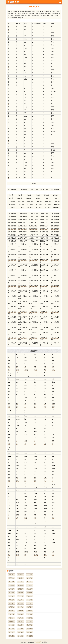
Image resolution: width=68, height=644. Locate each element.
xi (35, 530)
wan (26, 527)
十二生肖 (12, 632)
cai (45, 364)
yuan (53, 542)
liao (17, 444)
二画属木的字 (23, 216)
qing (35, 487)
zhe (45, 552)
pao (17, 478)
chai (9, 370)
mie (45, 456)
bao (35, 357)
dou (17, 391)
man (9, 453)
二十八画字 (38, 207)
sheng (45, 505)
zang (53, 545)
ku (53, 431)
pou (9, 484)
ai (17, 354)
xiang (9, 533)
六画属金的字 (12, 229)
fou (17, 401)
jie (44, 422)
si (35, 512)
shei (26, 505)
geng (53, 404)
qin (25, 487)
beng (9, 360)
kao (53, 428)
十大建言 (12, 611)
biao (35, 360)
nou (9, 471)
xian (53, 530)
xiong (53, 533)
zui (8, 564)
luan (45, 447)
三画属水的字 (33, 219)
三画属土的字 (55, 219)
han (9, 413)
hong (17, 416)
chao (35, 370)
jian (17, 422)
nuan (35, 471)
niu (45, 468)
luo (25, 450)
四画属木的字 (23, 223)
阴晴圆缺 (12, 607)
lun (17, 450)
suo (45, 515)
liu (53, 444)
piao (17, 481)
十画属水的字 (33, 241)
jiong (17, 425)
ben (53, 357)
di (52, 385)
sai (17, 499)
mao (26, 453)
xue (35, 536)
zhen (9, 555)
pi (52, 478)
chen (53, 370)
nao (35, 462)
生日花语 (21, 614)
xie (25, 533)
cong (17, 379)
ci (8, 379)
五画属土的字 (55, 226)
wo (17, 530)
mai (53, 450)
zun (17, 564)
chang (26, 370)
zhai (9, 552)
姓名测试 (12, 575)
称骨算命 (21, 607)
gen (45, 404)
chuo (53, 376)
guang (9, 410)
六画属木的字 (23, 229)
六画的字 (55, 195)
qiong (45, 487)
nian (45, 465)
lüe (8, 450)
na (53, 459)
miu (17, 459)
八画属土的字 (55, 235)
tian (17, 521)
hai (53, 410)
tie (35, 521)
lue (53, 447)
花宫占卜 (30, 603)
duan (35, 391)
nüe (45, 471)
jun (8, 428)
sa (8, 499)
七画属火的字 (44, 232)
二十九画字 (47, 207)
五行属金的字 (12, 189)
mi (17, 456)
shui (9, 512)
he (35, 413)
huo (45, 419)
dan (45, 382)
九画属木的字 (23, 238)
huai (53, 416)
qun (35, 490)
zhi (25, 555)
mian (26, 456)
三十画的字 (56, 207)
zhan (17, 552)
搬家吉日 (12, 593)
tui (35, 524)
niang (53, 465)
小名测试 (21, 582)
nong (53, 468)
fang (26, 397)
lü (35, 447)
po (53, 481)
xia (45, 530)
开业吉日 (30, 593)
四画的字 (37, 195)
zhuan (26, 558)
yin (53, 539)
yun (17, 545)
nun (9, 475)
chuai (9, 376)
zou (35, 561)
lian (53, 441)
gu (25, 407)
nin (25, 468)
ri (44, 493)
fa (8, 397)
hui (25, 419)
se (52, 499)
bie (45, 360)
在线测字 (21, 621)
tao (35, 518)
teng (53, 518)
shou (9, 508)
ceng (45, 367)
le (8, 441)
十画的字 (37, 198)
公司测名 (21, 578)
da (25, 382)
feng (53, 397)
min (53, 456)
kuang (36, 434)
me (35, 453)
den (26, 385)
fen (45, 397)
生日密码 (12, 618)
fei (35, 397)
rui (35, 496)
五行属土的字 (55, 189)
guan (53, 407)
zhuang (36, 558)
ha (44, 410)
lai (25, 438)
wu (25, 530)
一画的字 (10, 195)
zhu (53, 555)
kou (45, 431)
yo (17, 542)
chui (35, 376)
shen (35, 505)
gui (17, 410)
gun (26, 410)
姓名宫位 (30, 600)
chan (17, 370)
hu (35, 416)
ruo (53, 496)
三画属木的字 (23, 219)
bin (53, 360)
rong (53, 493)
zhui (45, 558)
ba (53, 354)
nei (53, 462)
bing (9, 364)
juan (45, 425)
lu (25, 447)
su (8, 515)
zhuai (18, 558)
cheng (9, 373)
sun (35, 515)
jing (9, 425)
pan (53, 475)
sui (25, 515)
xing (45, 533)
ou (25, 475)
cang (9, 367)
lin (35, 444)
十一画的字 (47, 198)
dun (53, 391)
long (9, 447)
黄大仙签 (12, 625)
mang (18, 453)
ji (52, 419)
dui (45, 391)
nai (8, 462)
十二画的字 (56, 198)
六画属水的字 (33, 229)
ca (35, 364)
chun (45, 376)
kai (25, 428)
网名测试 (30, 582)
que (26, 490)
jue (53, 425)
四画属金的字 (12, 223)
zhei (53, 552)
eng (45, 394)
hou (26, 416)
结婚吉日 (21, 593)
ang (35, 354)
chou (35, 373)
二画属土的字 (55, 216)
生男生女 (30, 629)
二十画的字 (20, 204)
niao (9, 468)
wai (17, 527)
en (35, 394)
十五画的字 (29, 201)
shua (26, 508)
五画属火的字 (44, 226)
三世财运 (30, 614)
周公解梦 (12, 621)
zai (35, 545)
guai (45, 407)
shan (45, 502)
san (25, 499)
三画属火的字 (44, 219)
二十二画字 (38, 204)
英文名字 (30, 589)
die (35, 388)
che (45, 370)
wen (53, 527)
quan (17, 490)
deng (45, 385)
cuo (17, 382)
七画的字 (10, 198)
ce (25, 367)
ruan (26, 496)
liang (9, 444)
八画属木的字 (23, 235)
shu (17, 508)
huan (9, 419)
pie (25, 481)
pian (9, 481)
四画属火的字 (44, 223)
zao (9, 549)
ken (17, 431)
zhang (26, 552)
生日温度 (30, 618)
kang (45, 428)
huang (18, 419)
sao (45, 499)
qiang (53, 484)
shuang (54, 508)
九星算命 (30, 596)
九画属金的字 (12, 238)
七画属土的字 (55, 232)
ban (17, 357)
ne (44, 462)
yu (44, 542)
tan (17, 518)
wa (8, 527)
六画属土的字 (55, 229)
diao (26, 388)
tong (53, 521)
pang (9, 478)
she (17, 505)
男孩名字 (21, 585)
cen (35, 367)
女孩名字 (12, 585)
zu (44, 561)
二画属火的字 (44, 216)
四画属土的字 (55, 223)
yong (26, 542)
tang (26, 518)
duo (9, 394)
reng (35, 493)
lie (25, 444)
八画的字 (19, 198)
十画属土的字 (55, 241)
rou (9, 496)
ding (45, 388)
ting (45, 521)
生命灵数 (30, 611)
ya (53, 536)
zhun (53, 558)
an (25, 354)
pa (35, 475)
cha (53, 367)
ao (44, 354)
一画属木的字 (23, 213)
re (17, 493)
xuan (26, 536)
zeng (45, 549)
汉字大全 (21, 629)
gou (17, 407)
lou (17, 447)
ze (17, 549)
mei (45, 453)
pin (35, 481)
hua (45, 416)
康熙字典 (12, 578)
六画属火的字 (44, 229)
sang (35, 499)
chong (26, 373)
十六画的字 (38, 201)
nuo (53, 471)
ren (25, 493)
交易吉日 (30, 625)
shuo (26, 512)
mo (25, 459)
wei (45, 527)
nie (17, 468)
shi (53, 505)
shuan (45, 508)
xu (17, 536)
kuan (26, 434)
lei (17, 441)
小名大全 (30, 585)
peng (45, 478)
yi (44, 539)
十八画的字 (56, 201)
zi (17, 561)
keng (26, 431)
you (35, 542)
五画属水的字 (33, 226)
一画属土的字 (55, 213)
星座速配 (12, 636)
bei (45, 357)
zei (25, 549)
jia (8, 422)
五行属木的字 (23, 189)
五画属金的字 (12, 226)
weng (9, 530)
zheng (18, 555)
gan (53, 401)
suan (17, 515)
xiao (17, 533)
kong (36, 431)
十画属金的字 (12, 241)
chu (45, 373)
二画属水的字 (33, 216)
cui (53, 379)
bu (25, 364)
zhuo (9, 561)
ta (52, 515)
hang (17, 413)
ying (9, 542)
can (53, 364)
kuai (17, 434)
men (53, 453)
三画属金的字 (12, 219)
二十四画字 (56, 204)
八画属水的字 (33, 235)
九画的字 (28, 198)
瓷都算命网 (38, 642)
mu (45, 459)
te (44, 518)
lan (35, 438)
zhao (35, 552)
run (45, 496)
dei (35, 385)
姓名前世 (21, 603)
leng (26, 441)
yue (9, 545)
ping (45, 481)
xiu (8, 536)
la (17, 438)
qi (25, 484)
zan (45, 545)
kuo (9, 438)
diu (53, 388)
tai (8, 518)
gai (45, 401)
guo (35, 410)
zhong (36, 555)
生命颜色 (21, 611)
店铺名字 (21, 589)
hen (53, 413)
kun (53, 434)
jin (53, 422)
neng (17, 465)
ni (35, 465)
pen (35, 478)
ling (45, 444)
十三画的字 (11, 201)
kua (9, 434)
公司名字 (12, 589)
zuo (26, 564)
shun (17, 512)
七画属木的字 (23, 232)
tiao (26, 521)
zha (53, 549)
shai (35, 502)
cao (17, 367)
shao (9, 505)
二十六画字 (20, 207)
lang (45, 438)
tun (45, 524)
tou (8, 524)
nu (17, 471)
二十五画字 (11, 207)
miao (36, 456)
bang (26, 357)
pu (17, 484)
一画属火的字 (44, 213)
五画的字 (46, 195)
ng (25, 465)
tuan (26, 524)
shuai (36, 508)
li (34, 441)
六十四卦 (21, 596)
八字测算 (30, 575)
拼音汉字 (12, 596)
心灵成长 (12, 614)
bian (26, 360)
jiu (25, 425)
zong (26, 561)
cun (9, 382)
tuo (53, 524)
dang (53, 382)
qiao (9, 487)
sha (25, 502)
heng (9, 416)
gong (9, 407)
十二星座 (21, 625)
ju (35, 425)
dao (9, 385)
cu (35, 379)
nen (9, 465)
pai (45, 475)
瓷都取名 (21, 575)
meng (9, 456)
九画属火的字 (44, 238)
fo (8, 401)
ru (17, 496)
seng (17, 502)
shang (54, 502)
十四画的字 (20, 201)
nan (17, 462)
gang (9, 404)
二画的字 (19, 195)
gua (35, 407)
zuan (53, 561)
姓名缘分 (21, 636)
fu (25, 401)
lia (44, 441)
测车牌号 (12, 629)
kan (35, 428)
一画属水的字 (33, 213)
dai (35, 382)
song (45, 512)
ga (35, 401)
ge (25, 404)
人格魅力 (12, 600)
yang (17, 539)
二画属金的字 (12, 216)
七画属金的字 (12, 232)
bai (8, 357)
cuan (45, 379)
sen (9, 502)
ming (9, 459)
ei (25, 394)
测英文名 (12, 582)
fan (17, 397)
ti (8, 521)
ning (35, 468)
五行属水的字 (33, 189)
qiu (53, 487)
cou (26, 379)
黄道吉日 (30, 578)
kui (45, 434)
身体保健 (21, 618)
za (25, 545)
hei (45, 413)
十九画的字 (11, 204)
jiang (26, 422)
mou (35, 459)
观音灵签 (30, 621)
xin (35, 533)
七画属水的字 (33, 232)
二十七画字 (29, 207)
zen (35, 549)
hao (26, 413)
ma (45, 450)
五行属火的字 (44, 189)
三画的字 (28, 195)
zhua (9, 558)
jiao (35, 422)
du (25, 391)
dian (17, 388)
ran (45, 490)
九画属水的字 (33, 238)
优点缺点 (21, 600)
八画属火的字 (44, 235)
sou (53, 512)
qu (8, 490)
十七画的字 (47, 201)
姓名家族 (12, 603)
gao (17, 404)
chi (17, 373)
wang (36, 527)
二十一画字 (29, 204)
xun (45, 536)
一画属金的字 (12, 213)
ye (35, 539)
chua (53, 373)
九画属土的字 (55, 238)
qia (35, 484)
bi (17, 360)
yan (9, 539)
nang (26, 462)
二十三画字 (47, 204)
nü (25, 471)
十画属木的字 (23, 241)
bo (17, 364)
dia (8, 388)
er (52, 394)
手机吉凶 (21, 632)
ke (8, 431)
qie (17, 487)
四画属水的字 (33, 223)
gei (35, 404)
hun (35, 419)
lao (53, 438)
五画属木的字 (23, 226)
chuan (18, 376)
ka (17, 428)
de (17, 385)
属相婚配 (30, 636)
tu (17, 524)
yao (26, 539)
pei (25, 478)
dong (9, 391)
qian (45, 484)
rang (53, 490)
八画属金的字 (12, 235)
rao (8, 493)
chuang (27, 376)
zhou (45, 555)
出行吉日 (30, 632)
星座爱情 (30, 607)
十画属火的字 (44, 241)
